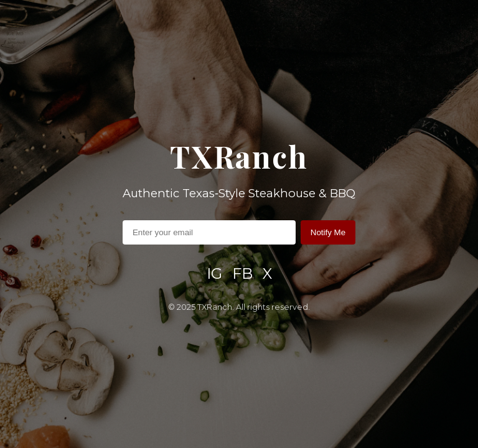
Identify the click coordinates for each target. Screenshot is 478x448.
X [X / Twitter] (267, 273)
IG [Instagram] (214, 273)
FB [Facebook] (242, 273)
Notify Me (328, 232)
